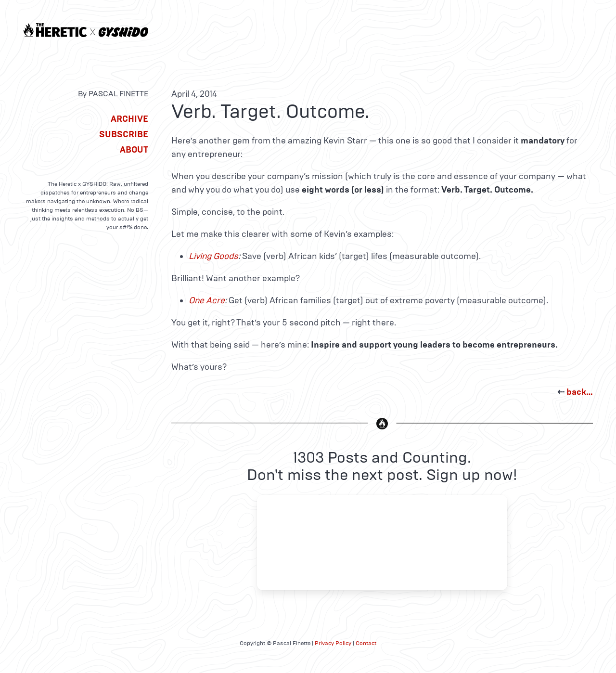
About (134, 150)
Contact (366, 643)
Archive (129, 119)
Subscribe (124, 134)
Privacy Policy (333, 643)
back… (580, 392)
